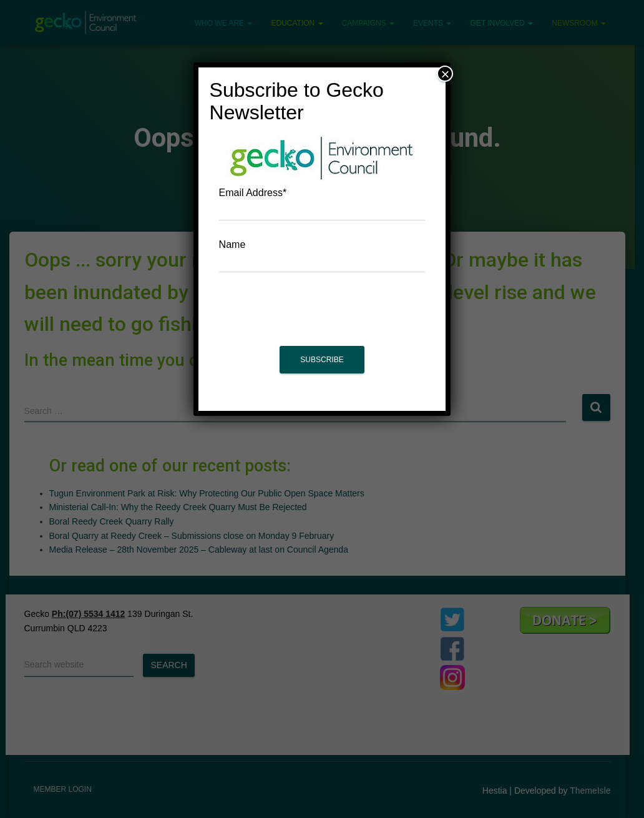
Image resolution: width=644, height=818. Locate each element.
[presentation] (322, 315)
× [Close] (445, 74)
